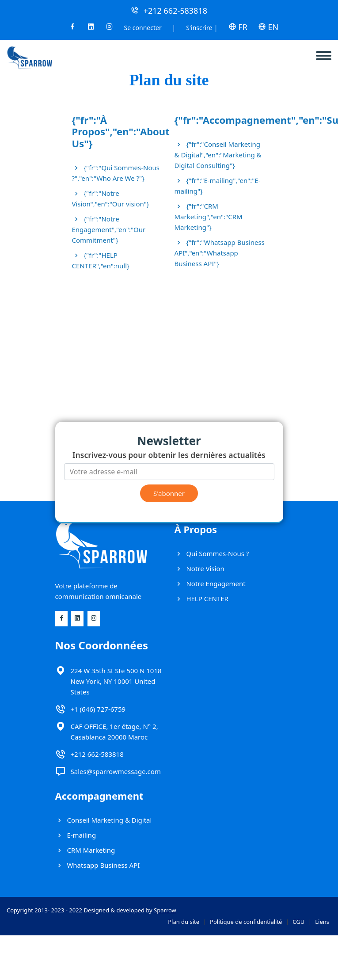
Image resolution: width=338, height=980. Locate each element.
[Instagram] (110, 29)
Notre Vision (199, 568)
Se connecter (143, 28)
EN (268, 27)
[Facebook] (72, 29)
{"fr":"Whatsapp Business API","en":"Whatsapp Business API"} (220, 253)
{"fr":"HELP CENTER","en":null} (101, 260)
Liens (322, 922)
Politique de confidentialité (246, 922)
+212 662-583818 (175, 11)
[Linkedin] (91, 29)
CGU (298, 922)
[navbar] (327, 52)
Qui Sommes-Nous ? (212, 553)
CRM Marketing (85, 850)
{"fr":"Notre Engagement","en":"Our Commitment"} (109, 229)
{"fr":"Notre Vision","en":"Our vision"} (111, 198)
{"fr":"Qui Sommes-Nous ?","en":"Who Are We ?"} (116, 173)
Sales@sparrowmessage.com (116, 771)
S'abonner (169, 493)
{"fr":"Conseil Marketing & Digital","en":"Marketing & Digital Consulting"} (218, 155)
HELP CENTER (201, 599)
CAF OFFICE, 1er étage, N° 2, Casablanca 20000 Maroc (114, 732)
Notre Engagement (210, 583)
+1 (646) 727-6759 (98, 709)
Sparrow (165, 910)
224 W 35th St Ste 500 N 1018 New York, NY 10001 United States (116, 681)
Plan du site (184, 922)
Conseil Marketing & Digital (104, 820)
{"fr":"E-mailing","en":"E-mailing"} (218, 186)
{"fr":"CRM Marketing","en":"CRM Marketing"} (209, 217)
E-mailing (76, 835)
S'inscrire (199, 28)
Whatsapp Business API (98, 865)
